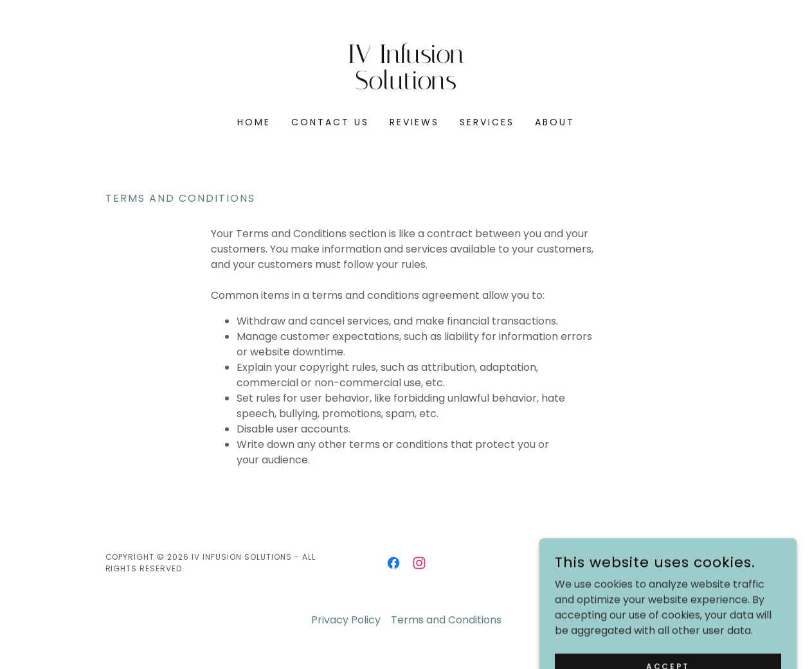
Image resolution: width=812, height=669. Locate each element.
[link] (406, 86)
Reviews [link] (414, 122)
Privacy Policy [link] (346, 620)
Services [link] (487, 122)
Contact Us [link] (330, 122)
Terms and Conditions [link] (446, 620)
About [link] (555, 122)
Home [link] (254, 122)
